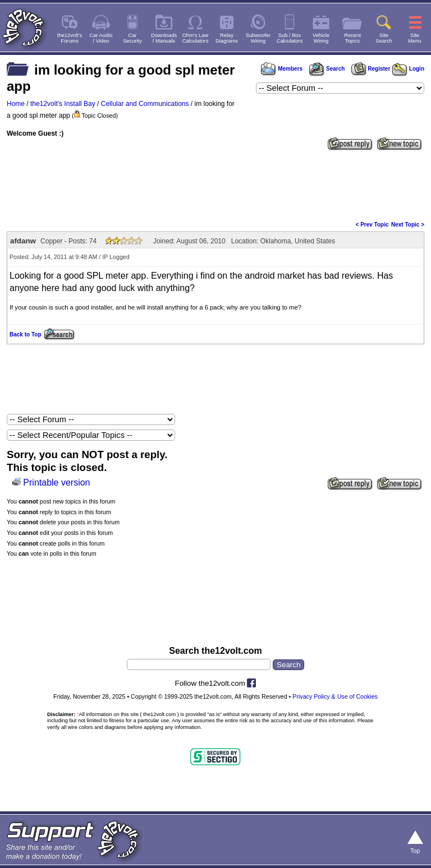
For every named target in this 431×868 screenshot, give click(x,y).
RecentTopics (352, 38)
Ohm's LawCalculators (196, 38)
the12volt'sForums (70, 38)
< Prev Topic (372, 225)
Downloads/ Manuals (164, 38)
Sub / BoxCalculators (290, 38)
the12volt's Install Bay (63, 104)
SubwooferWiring (258, 38)
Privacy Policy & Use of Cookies (335, 696)
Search (327, 69)
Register (371, 69)
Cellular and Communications (145, 104)
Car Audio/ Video (101, 38)
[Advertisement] (215, 184)
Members (282, 69)
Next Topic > (408, 225)
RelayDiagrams (227, 38)
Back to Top (25, 334)
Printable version (56, 483)
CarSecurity (132, 38)
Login (408, 69)
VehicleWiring (321, 38)
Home (16, 104)
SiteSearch (384, 38)
